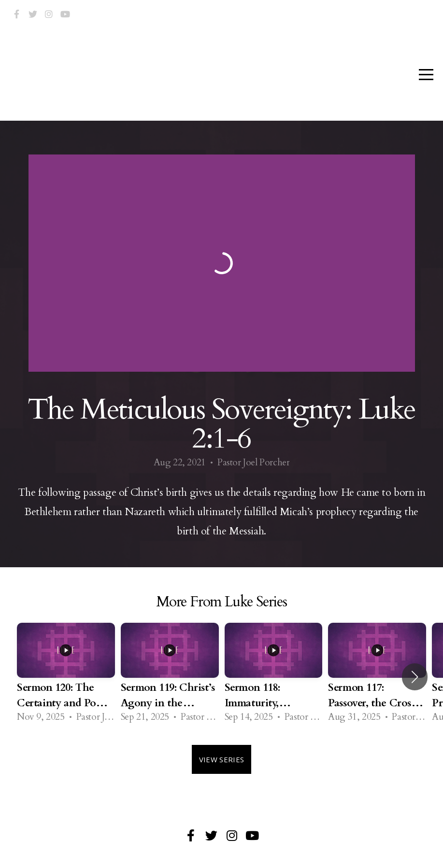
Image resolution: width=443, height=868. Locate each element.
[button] (415, 677)
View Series (221, 759)
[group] (66, 677)
